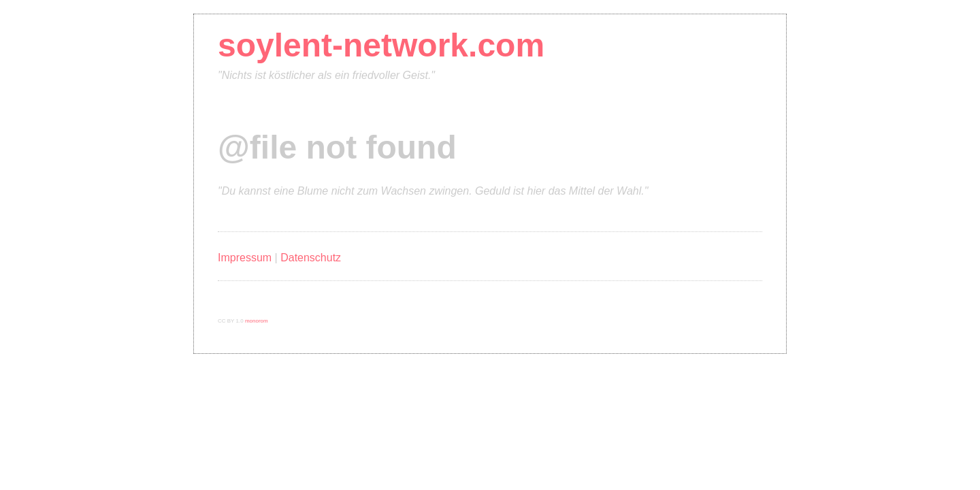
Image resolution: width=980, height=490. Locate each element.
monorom (257, 321)
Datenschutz (311, 258)
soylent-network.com (381, 45)
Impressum (245, 258)
